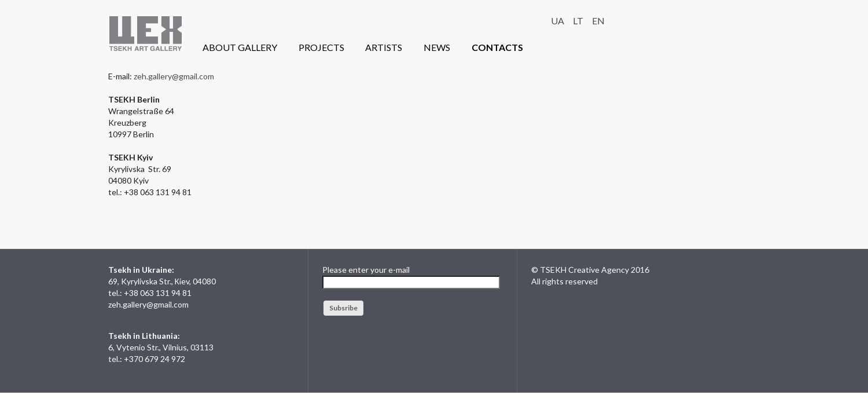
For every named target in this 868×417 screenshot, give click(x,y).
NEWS (437, 47)
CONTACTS (497, 47)
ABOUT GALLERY (240, 47)
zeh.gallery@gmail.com (174, 76)
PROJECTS (321, 47)
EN (598, 21)
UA (558, 21)
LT (578, 21)
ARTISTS (384, 47)
